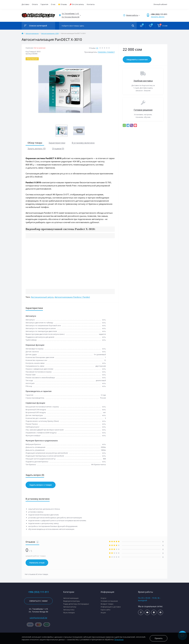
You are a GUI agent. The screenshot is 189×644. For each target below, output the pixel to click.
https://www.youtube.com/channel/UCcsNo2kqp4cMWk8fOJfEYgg (147, 612)
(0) (97, 48)
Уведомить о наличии (137, 59)
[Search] (133, 26)
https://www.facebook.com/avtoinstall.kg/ (160, 612)
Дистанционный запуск (42, 297)
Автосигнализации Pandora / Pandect (72, 297)
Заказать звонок (158, 17)
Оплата (35, 4)
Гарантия (44, 4)
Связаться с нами (38, 601)
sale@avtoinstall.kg (38, 618)
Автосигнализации (32, 33)
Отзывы (63, 4)
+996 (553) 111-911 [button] (159, 14)
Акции (103, 613)
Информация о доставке (111, 607)
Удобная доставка (143, 81)
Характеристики (57, 143)
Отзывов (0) (58, 149)
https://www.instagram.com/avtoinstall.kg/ (141, 612)
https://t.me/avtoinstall (154, 612)
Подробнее (119, 640)
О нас (53, 4)
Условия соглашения (109, 601)
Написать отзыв (37, 563)
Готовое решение (143, 110)
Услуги (103, 598)
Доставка (25, 4)
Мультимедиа (69, 613)
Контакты (91, 4)
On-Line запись (77, 4)
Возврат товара (107, 604)
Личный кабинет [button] (160, 4)
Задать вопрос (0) (37, 149)
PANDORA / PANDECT (106, 52)
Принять (159, 638)
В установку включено (83, 143)
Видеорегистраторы (72, 601)
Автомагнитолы (70, 607)
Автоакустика (69, 610)
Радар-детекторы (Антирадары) (76, 604)
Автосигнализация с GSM (50, 33)
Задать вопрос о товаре (41, 485)
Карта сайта (105, 610)
